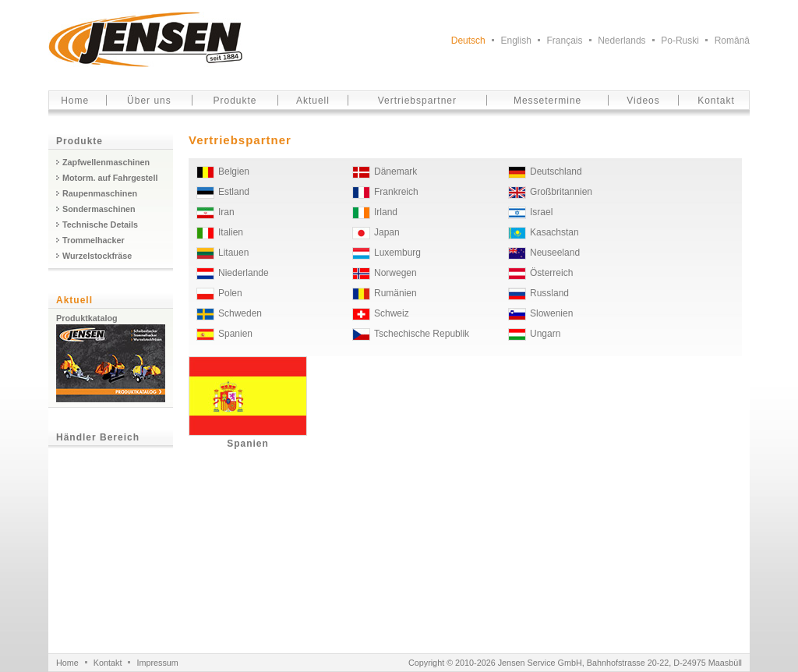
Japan (387, 232)
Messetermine (547, 101)
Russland (549, 293)
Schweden (240, 313)
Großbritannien (561, 192)
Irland (386, 212)
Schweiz (392, 313)
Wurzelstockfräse (97, 256)
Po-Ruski (680, 41)
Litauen (233, 253)
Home (75, 101)
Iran (226, 212)
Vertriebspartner (417, 101)
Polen (230, 293)
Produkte (235, 101)
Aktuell (313, 101)
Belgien (234, 172)
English (516, 41)
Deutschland (556, 172)
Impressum (157, 663)
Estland (234, 192)
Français (565, 41)
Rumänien (395, 293)
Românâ (732, 41)
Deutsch (468, 41)
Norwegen (395, 273)
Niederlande (244, 273)
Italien (231, 232)
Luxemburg (397, 253)
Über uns (149, 101)
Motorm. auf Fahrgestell (110, 178)
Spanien (235, 334)
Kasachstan (554, 232)
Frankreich (396, 192)
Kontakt (716, 101)
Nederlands (621, 41)
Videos (643, 101)
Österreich (551, 273)
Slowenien (551, 313)
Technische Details (100, 225)
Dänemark (395, 172)
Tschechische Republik (422, 334)
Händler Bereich (98, 437)
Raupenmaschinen (100, 193)
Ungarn (545, 334)
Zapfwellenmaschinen (106, 162)
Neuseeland (555, 253)
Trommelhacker (94, 240)
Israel (541, 212)
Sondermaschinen (99, 209)
